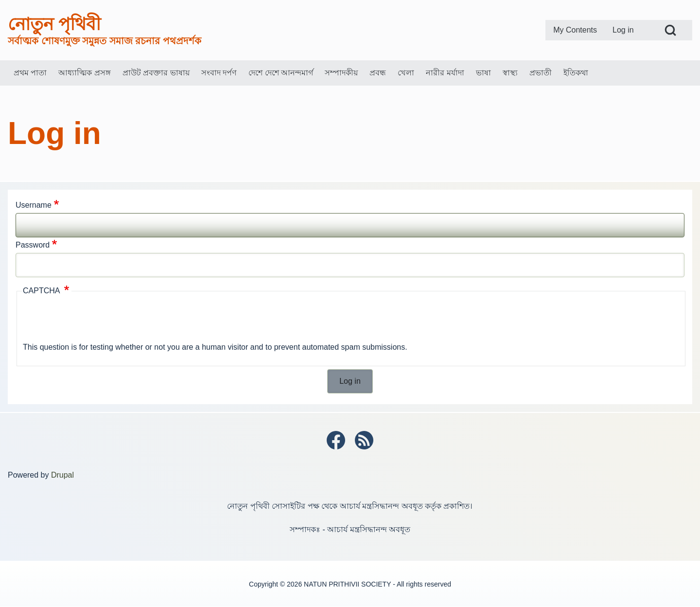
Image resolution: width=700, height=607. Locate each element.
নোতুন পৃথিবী (54, 24)
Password (33, 245)
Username (34, 205)
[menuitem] (575, 30)
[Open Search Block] (670, 30)
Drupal (62, 475)
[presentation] (97, 321)
